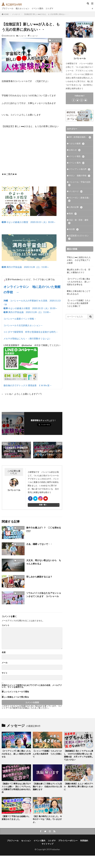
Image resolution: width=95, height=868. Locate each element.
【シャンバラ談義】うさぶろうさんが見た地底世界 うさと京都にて (79, 303)
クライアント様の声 (80, 169)
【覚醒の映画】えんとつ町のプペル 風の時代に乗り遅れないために (79, 786)
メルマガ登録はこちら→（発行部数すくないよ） (27, 338)
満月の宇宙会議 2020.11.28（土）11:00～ (25, 267)
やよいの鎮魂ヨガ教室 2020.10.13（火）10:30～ (29, 222)
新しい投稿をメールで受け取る (15, 697)
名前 (4, 652)
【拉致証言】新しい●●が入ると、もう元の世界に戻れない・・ (46, 14)
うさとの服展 (77, 144)
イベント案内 (37, 8)
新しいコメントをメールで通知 (15, 692)
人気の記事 (76, 207)
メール (5, 663)
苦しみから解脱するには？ (39, 577)
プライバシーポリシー (68, 841)
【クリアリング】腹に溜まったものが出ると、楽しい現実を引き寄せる (79, 282)
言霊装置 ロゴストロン (78, 237)
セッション (26, 841)
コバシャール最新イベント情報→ (20, 319)
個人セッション (22, 8)
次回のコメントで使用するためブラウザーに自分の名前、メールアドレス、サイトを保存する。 (32, 686)
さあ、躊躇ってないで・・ (39, 544)
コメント (6, 625)
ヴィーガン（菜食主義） (79, 199)
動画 (73, 214)
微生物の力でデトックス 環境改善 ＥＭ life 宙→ (28, 385)
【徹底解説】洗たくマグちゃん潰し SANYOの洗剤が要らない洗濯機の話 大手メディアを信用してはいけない (79, 755)
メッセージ (16, 14)
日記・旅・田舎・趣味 (78, 222)
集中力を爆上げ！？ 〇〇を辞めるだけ (44, 529)
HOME (6, 14)
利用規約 (84, 841)
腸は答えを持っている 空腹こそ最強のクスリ (79, 271)
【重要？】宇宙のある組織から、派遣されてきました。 (16, 818)
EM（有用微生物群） (80, 137)
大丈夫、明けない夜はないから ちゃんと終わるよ (44, 562)
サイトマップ (47, 844)
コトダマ (49, 8)
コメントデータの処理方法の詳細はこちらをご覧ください (32, 707)
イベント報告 (77, 156)
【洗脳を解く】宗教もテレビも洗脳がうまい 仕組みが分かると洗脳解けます (47, 786)
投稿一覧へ (43, 505)
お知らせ (75, 150)
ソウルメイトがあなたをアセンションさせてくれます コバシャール (44, 595)
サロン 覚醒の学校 (80, 176)
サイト (5, 673)
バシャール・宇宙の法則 (79, 184)
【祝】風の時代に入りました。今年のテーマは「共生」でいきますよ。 (47, 819)
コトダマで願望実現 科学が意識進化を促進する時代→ (31, 332)
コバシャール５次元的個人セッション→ (23, 325)
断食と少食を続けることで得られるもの (79, 293)
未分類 (74, 229)
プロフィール (8, 8)
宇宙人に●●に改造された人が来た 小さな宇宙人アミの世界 (79, 260)
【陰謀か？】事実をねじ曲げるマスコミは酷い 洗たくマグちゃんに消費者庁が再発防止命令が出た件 (16, 788)
